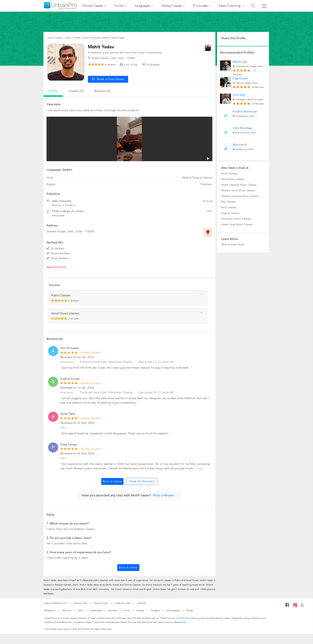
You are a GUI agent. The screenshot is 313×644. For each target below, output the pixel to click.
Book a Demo (112, 481)
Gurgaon (155, 610)
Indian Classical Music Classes (239, 185)
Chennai (66, 610)
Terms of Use (80, 603)
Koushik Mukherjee (245, 112)
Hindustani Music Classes (236, 219)
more (200, 468)
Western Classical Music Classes (240, 196)
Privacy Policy (101, 603)
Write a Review (164, 495)
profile (53, 91)
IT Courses (200, 6)
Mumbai (113, 610)
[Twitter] (302, 606)
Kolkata (140, 610)
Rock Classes (229, 207)
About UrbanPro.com (56, 603)
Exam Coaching (230, 6)
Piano (63, 428)
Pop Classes (228, 202)
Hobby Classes (171, 6)
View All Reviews (142, 481)
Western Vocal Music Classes (238, 190)
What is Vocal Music (233, 244)
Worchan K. (240, 145)
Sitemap (141, 603)
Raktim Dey (240, 62)
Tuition (119, 6)
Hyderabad (96, 610)
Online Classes (93, 6)
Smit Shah (239, 95)
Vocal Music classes (233, 179)
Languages (142, 6)
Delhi (81, 610)
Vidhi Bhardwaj (242, 128)
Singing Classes (230, 213)
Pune (127, 610)
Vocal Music (67, 362)
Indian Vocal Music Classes (237, 224)
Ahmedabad (173, 610)
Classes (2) (76, 91)
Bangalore (50, 610)
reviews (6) (102, 91)
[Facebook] (287, 606)
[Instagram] (295, 607)
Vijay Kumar (240, 78)
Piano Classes (229, 173)
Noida (190, 610)
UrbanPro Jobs (123, 603)
